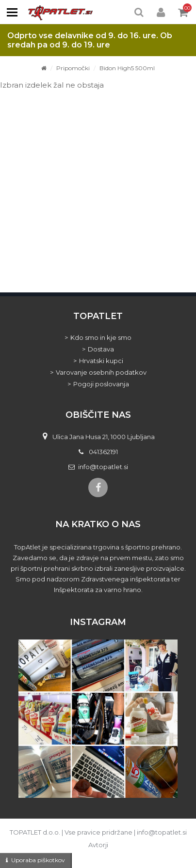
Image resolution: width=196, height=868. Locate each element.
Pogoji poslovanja (101, 384)
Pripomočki (73, 68)
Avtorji (98, 845)
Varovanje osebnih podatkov (101, 372)
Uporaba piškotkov (38, 860)
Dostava (101, 349)
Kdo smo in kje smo (101, 337)
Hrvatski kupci (101, 361)
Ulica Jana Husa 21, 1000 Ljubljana (104, 437)
